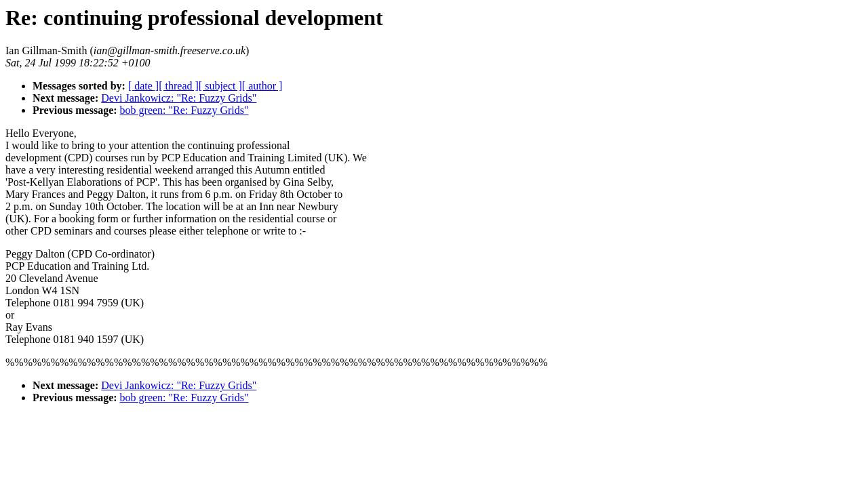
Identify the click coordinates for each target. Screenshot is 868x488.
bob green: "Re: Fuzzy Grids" (184, 110)
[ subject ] (220, 86)
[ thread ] (179, 86)
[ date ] (143, 86)
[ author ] (262, 86)
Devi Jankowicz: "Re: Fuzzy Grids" (179, 98)
